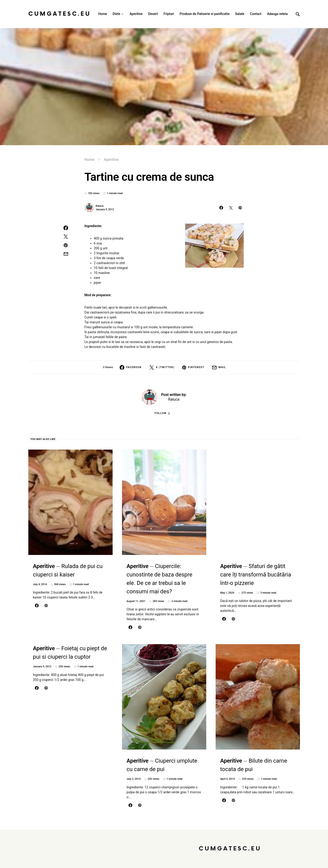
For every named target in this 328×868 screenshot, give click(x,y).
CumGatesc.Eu (60, 14)
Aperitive (111, 160)
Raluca (100, 206)
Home (90, 160)
